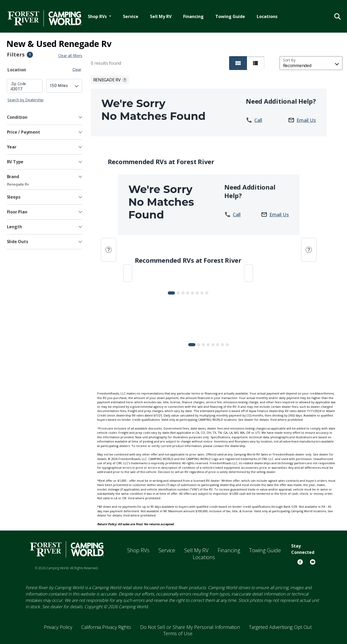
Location (17, 70)
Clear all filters (70, 56)
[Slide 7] (207, 293)
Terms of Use (178, 633)
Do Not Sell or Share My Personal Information (190, 627)
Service (131, 16)
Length (14, 227)
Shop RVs (138, 550)
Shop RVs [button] (98, 16)
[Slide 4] (192, 293)
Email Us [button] (302, 120)
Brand (13, 177)
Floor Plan (17, 212)
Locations (267, 16)
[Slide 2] (183, 293)
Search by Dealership (25, 100)
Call (254, 120)
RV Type (15, 162)
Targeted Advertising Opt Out (280, 627)
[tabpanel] (45, 91)
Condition (17, 117)
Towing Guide (230, 16)
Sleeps (14, 197)
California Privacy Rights (106, 627)
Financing (193, 16)
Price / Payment (23, 132)
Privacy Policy (58, 627)
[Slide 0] (171, 293)
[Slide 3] (188, 293)
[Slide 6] (202, 293)
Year (12, 147)
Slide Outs (18, 242)
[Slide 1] (178, 293)
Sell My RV (161, 16)
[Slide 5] (197, 293)
